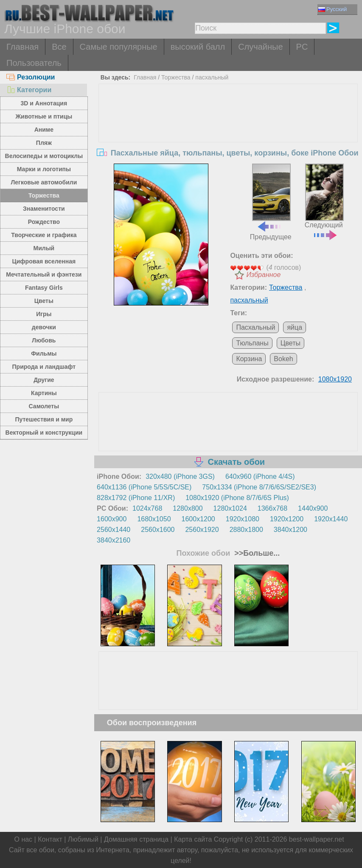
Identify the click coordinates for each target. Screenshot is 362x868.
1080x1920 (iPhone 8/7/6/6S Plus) (237, 498)
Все (59, 47)
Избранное (263, 275)
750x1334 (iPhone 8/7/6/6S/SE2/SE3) (259, 487)
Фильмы (44, 353)
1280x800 (188, 508)
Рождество (44, 222)
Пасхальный (255, 327)
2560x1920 (202, 530)
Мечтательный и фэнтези (44, 274)
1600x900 (112, 519)
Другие (44, 380)
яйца (295, 327)
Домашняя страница (136, 839)
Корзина (249, 359)
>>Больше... (256, 553)
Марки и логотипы (44, 169)
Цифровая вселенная (44, 261)
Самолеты (44, 406)
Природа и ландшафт (44, 367)
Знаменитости (44, 209)
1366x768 (272, 508)
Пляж (44, 143)
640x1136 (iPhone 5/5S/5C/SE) (144, 487)
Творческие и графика (44, 235)
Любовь (44, 340)
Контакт (50, 839)
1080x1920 (335, 379)
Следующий (324, 201)
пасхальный (212, 77)
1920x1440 (331, 519)
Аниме (44, 130)
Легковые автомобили (44, 182)
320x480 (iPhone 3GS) (180, 476)
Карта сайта (193, 839)
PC (302, 47)
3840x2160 (114, 540)
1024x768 (147, 508)
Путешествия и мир (44, 419)
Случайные (260, 47)
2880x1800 (246, 530)
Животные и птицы (44, 116)
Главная (22, 47)
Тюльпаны (252, 343)
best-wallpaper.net (317, 839)
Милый (44, 248)
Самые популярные (119, 47)
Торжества (44, 195)
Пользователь (34, 63)
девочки (44, 327)
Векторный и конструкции (44, 433)
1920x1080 (243, 519)
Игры (44, 314)
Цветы (44, 301)
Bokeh (283, 359)
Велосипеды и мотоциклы (44, 156)
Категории (29, 90)
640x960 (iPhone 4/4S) (260, 476)
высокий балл (198, 47)
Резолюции (31, 77)
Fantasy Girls (44, 288)
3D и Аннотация (44, 103)
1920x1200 (287, 519)
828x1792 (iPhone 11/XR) (136, 498)
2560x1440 (114, 530)
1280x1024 (230, 508)
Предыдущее (271, 202)
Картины (44, 393)
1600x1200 (198, 519)
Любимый (83, 839)
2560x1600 (158, 530)
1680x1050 (154, 519)
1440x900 (313, 508)
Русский (333, 9)
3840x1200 (290, 530)
